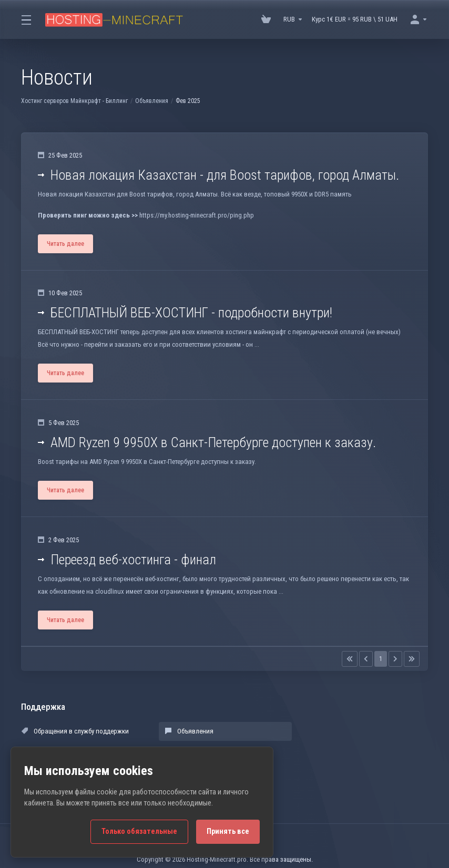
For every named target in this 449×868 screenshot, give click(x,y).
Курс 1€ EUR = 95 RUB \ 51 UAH (355, 19)
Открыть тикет (310, 752)
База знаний (307, 732)
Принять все (228, 831)
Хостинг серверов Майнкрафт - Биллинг (74, 101)
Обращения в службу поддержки (75, 732)
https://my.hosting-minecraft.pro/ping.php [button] (196, 215)
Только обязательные (139, 831)
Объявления (152, 101)
